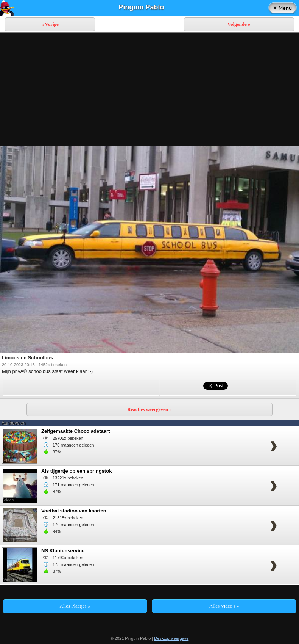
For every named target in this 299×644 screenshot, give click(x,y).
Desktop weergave (171, 638)
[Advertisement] (149, 89)
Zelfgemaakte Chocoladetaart (76, 431)
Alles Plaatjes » (75, 606)
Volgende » (239, 24)
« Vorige (50, 24)
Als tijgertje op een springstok (76, 471)
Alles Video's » (224, 606)
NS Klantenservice (63, 551)
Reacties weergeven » (149, 409)
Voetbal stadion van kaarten (74, 511)
